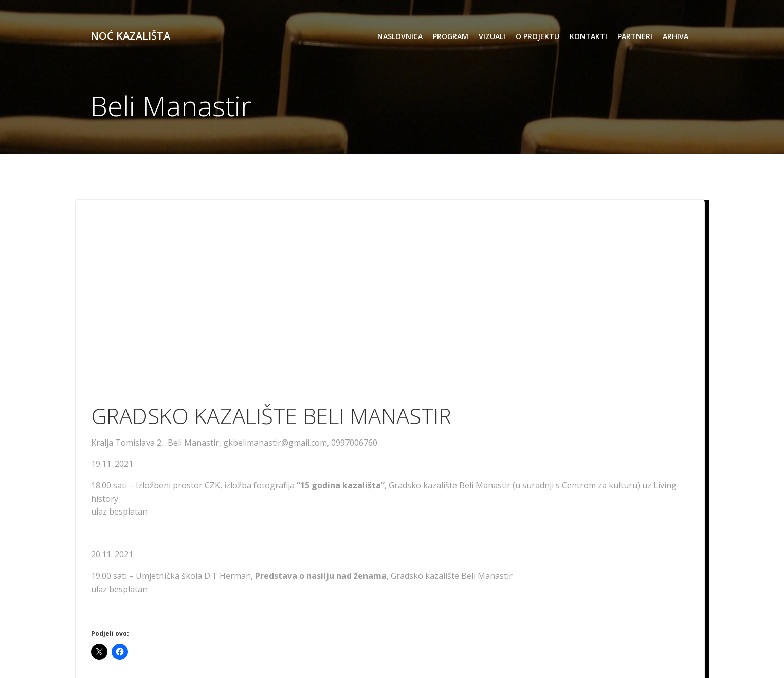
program (451, 36)
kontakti (588, 36)
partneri (635, 36)
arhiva (676, 36)
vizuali (492, 36)
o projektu (537, 36)
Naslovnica (400, 36)
